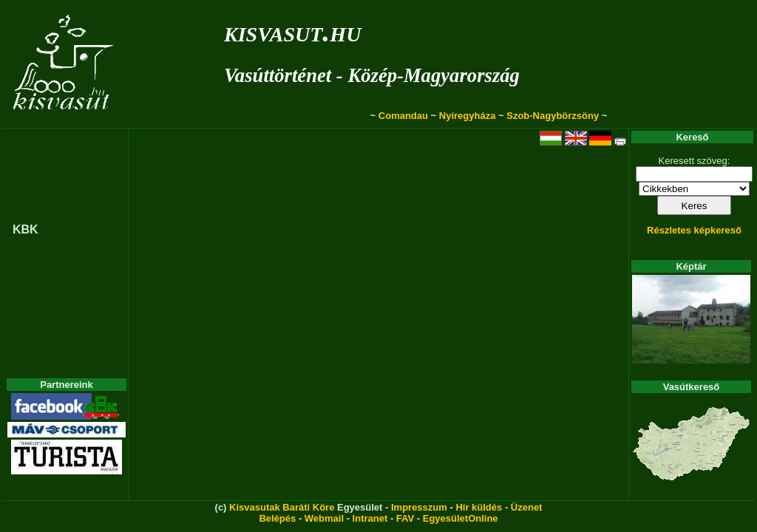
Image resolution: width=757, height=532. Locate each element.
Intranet (370, 518)
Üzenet (527, 507)
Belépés (277, 518)
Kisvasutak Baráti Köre (282, 507)
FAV (405, 518)
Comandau (403, 116)
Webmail (324, 518)
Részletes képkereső (694, 230)
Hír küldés (479, 507)
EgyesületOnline (461, 518)
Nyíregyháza (468, 116)
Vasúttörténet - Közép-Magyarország (372, 75)
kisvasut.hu (292, 31)
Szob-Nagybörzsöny (553, 116)
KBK (26, 229)
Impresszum (419, 507)
